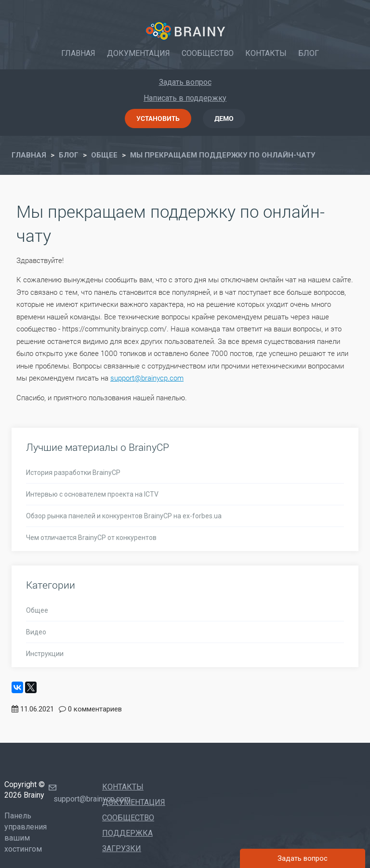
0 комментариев (95, 709)
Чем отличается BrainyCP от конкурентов (91, 538)
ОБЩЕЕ (104, 155)
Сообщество (208, 53)
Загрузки (122, 848)
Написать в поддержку (185, 98)
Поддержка (127, 833)
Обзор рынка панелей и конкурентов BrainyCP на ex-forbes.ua (124, 516)
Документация (139, 53)
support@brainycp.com (147, 378)
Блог (309, 53)
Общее (37, 610)
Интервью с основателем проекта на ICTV (92, 494)
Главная (78, 53)
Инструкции (45, 654)
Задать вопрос (185, 82)
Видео (36, 632)
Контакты (266, 53)
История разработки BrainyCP (73, 473)
